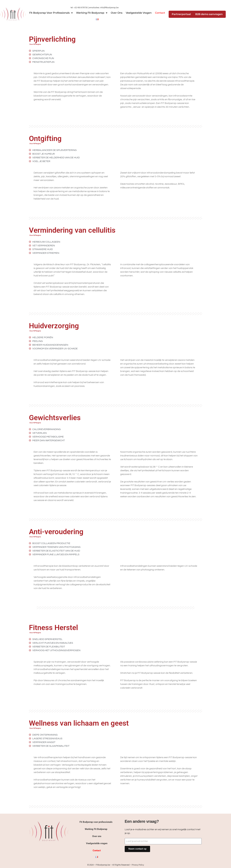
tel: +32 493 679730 (79, 8)
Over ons (117, 13)
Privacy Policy (138, 865)
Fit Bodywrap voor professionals (51, 13)
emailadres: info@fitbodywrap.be (104, 8)
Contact (160, 13)
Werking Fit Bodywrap (92, 13)
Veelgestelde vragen (139, 13)
